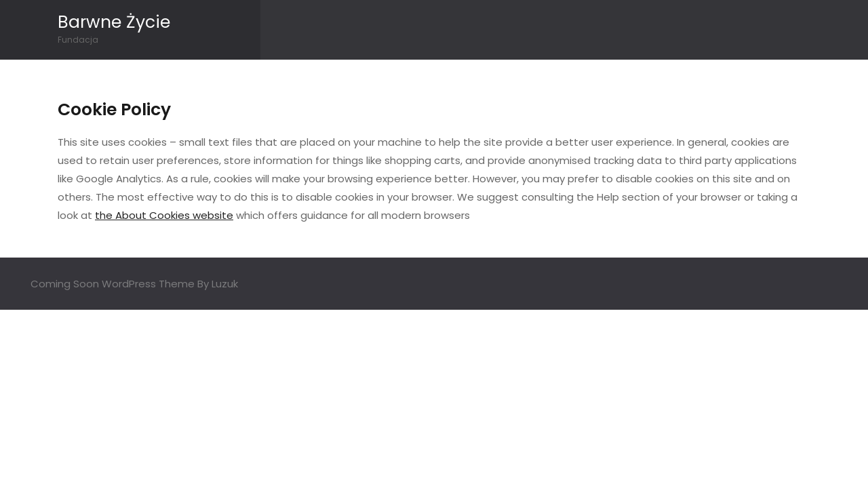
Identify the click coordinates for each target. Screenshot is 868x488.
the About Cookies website (164, 215)
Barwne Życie (114, 22)
